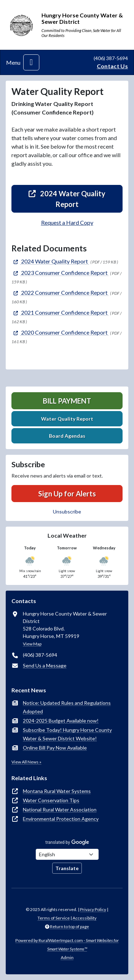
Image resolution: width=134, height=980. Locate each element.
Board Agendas (67, 436)
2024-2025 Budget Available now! (61, 721)
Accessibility (85, 918)
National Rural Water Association (60, 809)
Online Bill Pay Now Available (55, 748)
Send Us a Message (45, 665)
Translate (67, 868)
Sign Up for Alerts (67, 494)
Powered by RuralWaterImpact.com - (67, 945)
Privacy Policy (93, 909)
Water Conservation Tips (51, 800)
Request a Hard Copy (67, 222)
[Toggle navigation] (31, 62)
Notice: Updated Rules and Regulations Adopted (67, 707)
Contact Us (112, 66)
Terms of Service (54, 918)
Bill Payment (67, 401)
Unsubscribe (67, 512)
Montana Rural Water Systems (57, 791)
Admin (67, 957)
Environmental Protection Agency (61, 819)
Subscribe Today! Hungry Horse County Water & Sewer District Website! (67, 734)
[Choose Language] (67, 854)
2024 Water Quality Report (67, 199)
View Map (32, 644)
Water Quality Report (67, 419)
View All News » (26, 762)
